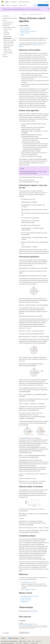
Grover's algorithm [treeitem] (7, 38)
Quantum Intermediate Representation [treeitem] (8, 47)
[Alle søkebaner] (20, 14)
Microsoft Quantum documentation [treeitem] (10, 18)
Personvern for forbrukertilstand (7, 643)
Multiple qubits (25, 602)
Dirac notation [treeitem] (7, 35)
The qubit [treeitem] (6, 31)
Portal (35, 5)
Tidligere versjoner (22, 641)
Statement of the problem (25, 28)
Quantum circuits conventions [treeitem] (10, 40)
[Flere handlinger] (48, 14)
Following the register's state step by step (28, 31)
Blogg (29, 641)
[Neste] (40, 2)
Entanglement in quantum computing (30, 596)
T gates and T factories (26, 600)
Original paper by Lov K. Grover (29, 582)
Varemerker (26, 643)
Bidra (33, 641)
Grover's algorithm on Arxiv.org (29, 589)
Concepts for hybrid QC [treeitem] (8, 53)
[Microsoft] (2, 2)
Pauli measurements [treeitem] (8, 36)
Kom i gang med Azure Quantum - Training (28, 624)
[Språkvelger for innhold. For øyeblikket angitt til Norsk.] (4, 638)
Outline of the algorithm (25, 30)
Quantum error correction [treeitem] (9, 44)
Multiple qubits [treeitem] (7, 33)
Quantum (25, 14)
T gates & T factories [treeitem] (8, 51)
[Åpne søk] (43, 2)
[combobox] (9, 16)
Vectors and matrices (26, 598)
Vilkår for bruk (19, 643)
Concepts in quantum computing (35, 14)
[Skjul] (16, 13)
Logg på (47, 2)
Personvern (38, 641)
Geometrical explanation (25, 33)
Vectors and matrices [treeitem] (8, 29)
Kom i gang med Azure (43, 5)
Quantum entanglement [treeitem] (8, 42)
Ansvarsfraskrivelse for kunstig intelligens (9, 641)
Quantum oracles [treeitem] (7, 49)
